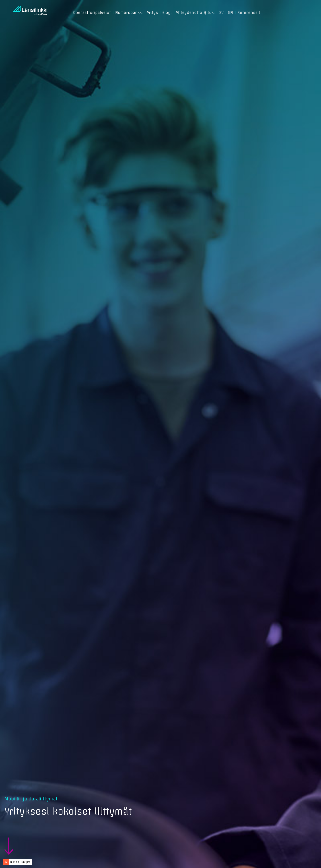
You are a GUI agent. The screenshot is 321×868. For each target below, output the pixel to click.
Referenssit (249, 12)
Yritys (152, 12)
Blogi (167, 12)
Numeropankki (129, 12)
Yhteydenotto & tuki (195, 12)
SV (221, 12)
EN (230, 12)
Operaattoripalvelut (92, 12)
